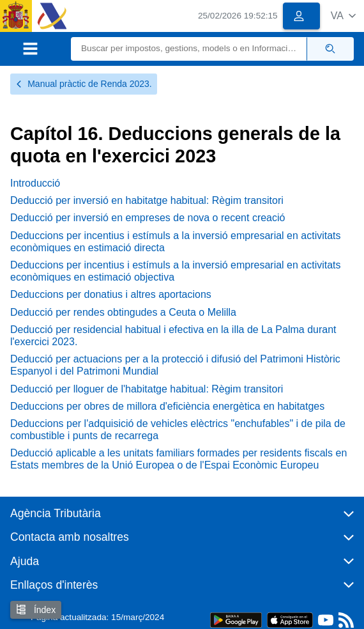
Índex (36, 610)
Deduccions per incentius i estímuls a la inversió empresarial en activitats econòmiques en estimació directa (176, 242)
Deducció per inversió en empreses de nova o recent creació (148, 218)
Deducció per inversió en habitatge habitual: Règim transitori (147, 200)
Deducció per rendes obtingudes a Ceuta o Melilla (123, 312)
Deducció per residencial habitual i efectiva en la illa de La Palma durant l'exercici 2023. (173, 336)
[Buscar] (189, 49)
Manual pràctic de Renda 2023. (84, 84)
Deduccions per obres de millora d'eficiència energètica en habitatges (167, 406)
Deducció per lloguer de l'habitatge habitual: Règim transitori (147, 389)
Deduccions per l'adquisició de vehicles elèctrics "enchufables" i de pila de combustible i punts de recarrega (178, 430)
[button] (343, 16)
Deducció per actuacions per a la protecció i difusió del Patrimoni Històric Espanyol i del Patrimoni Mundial (175, 365)
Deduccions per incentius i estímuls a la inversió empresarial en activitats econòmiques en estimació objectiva (176, 271)
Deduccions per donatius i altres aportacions (111, 294)
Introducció (35, 183)
